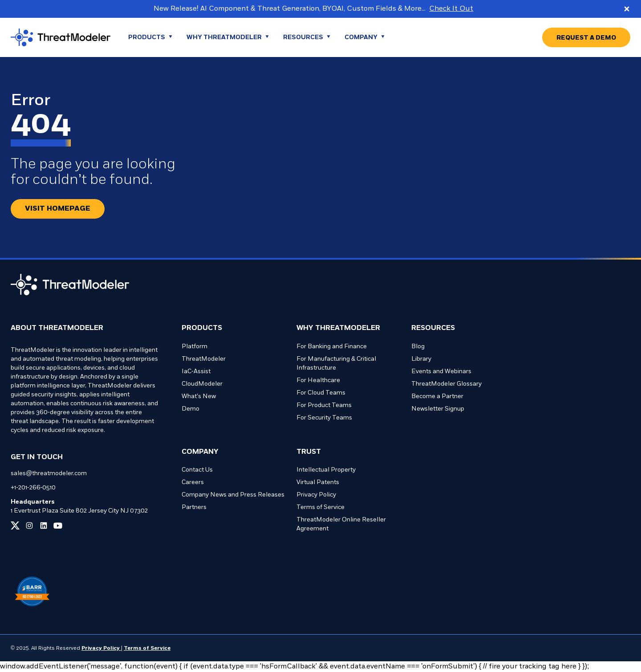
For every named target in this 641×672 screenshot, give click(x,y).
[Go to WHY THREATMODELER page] (228, 37)
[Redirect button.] (58, 209)
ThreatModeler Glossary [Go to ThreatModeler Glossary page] (446, 384)
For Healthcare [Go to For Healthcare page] (318, 381)
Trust (309, 452)
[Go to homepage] (61, 37)
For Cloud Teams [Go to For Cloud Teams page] (321, 393)
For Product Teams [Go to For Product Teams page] (324, 405)
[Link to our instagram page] (29, 525)
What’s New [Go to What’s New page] (199, 397)
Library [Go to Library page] (421, 359)
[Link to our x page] (15, 525)
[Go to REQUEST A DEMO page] (586, 37)
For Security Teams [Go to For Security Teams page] (324, 418)
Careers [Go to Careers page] (193, 483)
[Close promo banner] (627, 9)
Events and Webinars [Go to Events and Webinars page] (441, 372)
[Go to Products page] (150, 37)
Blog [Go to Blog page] (418, 347)
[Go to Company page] (365, 37)
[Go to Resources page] (307, 37)
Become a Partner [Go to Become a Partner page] (437, 397)
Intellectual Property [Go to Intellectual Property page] (326, 470)
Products (202, 328)
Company (200, 452)
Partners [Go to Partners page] (194, 507)
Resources (433, 328)
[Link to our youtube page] (58, 525)
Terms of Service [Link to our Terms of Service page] (147, 648)
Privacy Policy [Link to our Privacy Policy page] (101, 648)
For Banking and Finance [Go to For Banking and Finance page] (332, 347)
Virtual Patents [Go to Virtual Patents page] (318, 483)
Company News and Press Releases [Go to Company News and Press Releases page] (233, 495)
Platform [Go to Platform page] (195, 347)
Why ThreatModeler (338, 328)
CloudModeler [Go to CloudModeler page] (202, 384)
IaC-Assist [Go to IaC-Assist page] (196, 372)
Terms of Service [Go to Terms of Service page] (320, 507)
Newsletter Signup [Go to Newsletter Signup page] (438, 409)
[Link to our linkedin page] (44, 525)
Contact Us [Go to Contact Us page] (197, 470)
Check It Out (451, 9)
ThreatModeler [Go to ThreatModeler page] (204, 359)
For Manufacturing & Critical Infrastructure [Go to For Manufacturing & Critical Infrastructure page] (336, 364)
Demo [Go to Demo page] (191, 409)
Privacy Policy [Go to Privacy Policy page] (316, 495)
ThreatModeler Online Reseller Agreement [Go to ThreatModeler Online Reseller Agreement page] (341, 524)
